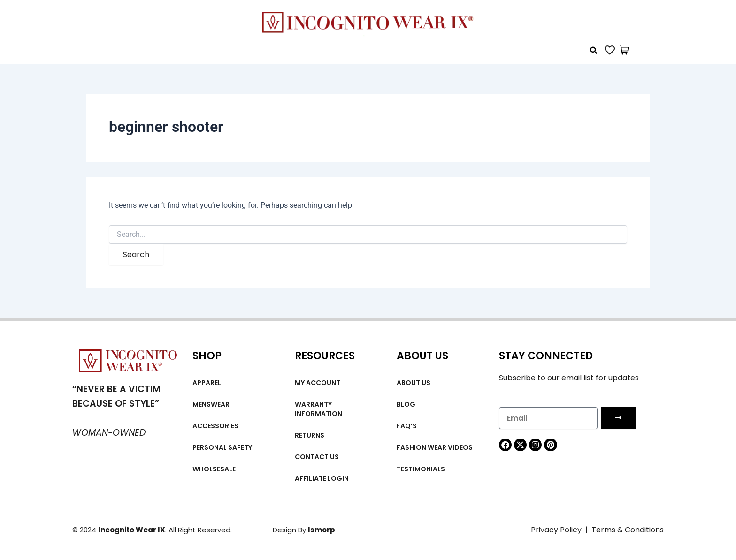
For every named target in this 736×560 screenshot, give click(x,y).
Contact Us (317, 457)
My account (318, 383)
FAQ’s (407, 426)
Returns (310, 435)
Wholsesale (214, 469)
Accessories (215, 426)
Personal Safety (222, 447)
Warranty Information (318, 409)
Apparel (207, 383)
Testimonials (421, 469)
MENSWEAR (211, 404)
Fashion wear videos (435, 447)
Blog (406, 404)
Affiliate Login (322, 478)
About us (414, 383)
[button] (594, 51)
